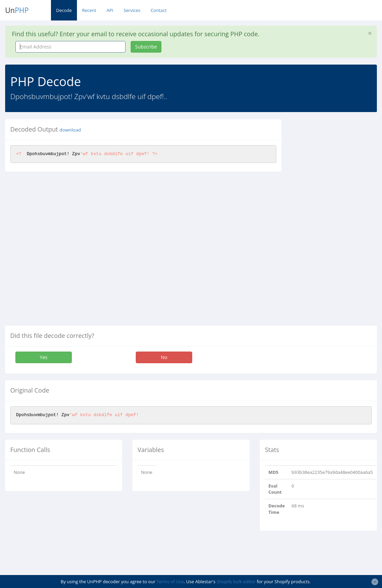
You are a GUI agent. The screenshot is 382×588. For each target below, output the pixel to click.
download (70, 130)
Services (132, 10)
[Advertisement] (337, 222)
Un (17, 10)
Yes (43, 357)
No (164, 357)
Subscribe (146, 47)
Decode (64, 10)
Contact (159, 10)
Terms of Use (170, 582)
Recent (89, 10)
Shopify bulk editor (236, 582)
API (110, 10)
